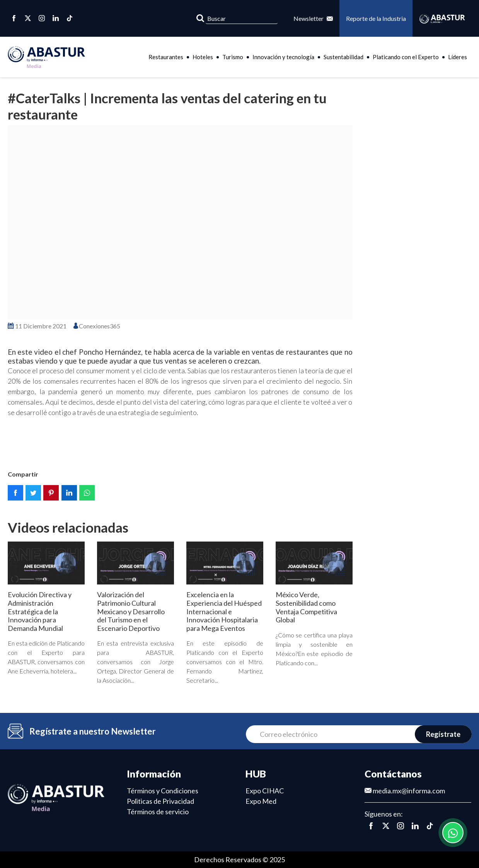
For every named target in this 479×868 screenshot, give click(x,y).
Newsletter (313, 18)
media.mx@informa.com (405, 791)
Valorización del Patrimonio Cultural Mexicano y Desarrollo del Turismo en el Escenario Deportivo (131, 611)
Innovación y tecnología (283, 57)
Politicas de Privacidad (160, 801)
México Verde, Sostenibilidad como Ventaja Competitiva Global (306, 607)
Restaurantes (166, 57)
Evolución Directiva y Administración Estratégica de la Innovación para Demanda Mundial (40, 611)
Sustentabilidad (343, 57)
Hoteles (203, 57)
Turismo (233, 57)
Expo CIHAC (265, 791)
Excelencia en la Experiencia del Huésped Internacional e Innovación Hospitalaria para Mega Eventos (224, 611)
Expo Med (261, 801)
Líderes (458, 57)
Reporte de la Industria (376, 18)
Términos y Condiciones (163, 791)
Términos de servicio (158, 812)
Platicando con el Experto (406, 57)
